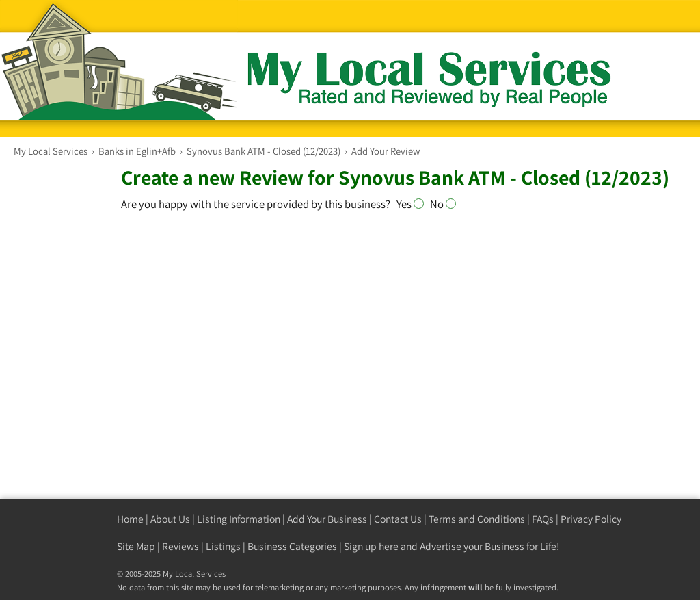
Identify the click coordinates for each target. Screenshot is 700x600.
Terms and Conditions (477, 519)
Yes (413, 204)
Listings (223, 546)
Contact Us (398, 519)
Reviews (180, 546)
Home (130, 519)
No (443, 204)
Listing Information (239, 519)
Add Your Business (327, 519)
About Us (170, 519)
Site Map (136, 546)
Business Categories (292, 546)
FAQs (543, 519)
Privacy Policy (591, 519)
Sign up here (371, 546)
